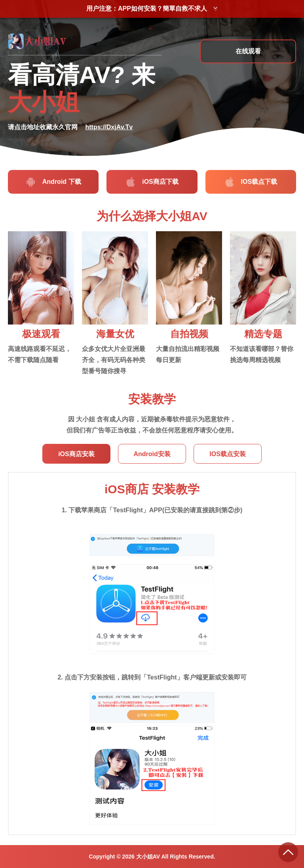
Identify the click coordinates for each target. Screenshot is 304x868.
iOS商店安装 (78, 454)
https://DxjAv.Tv (109, 127)
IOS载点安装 (226, 454)
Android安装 (152, 454)
